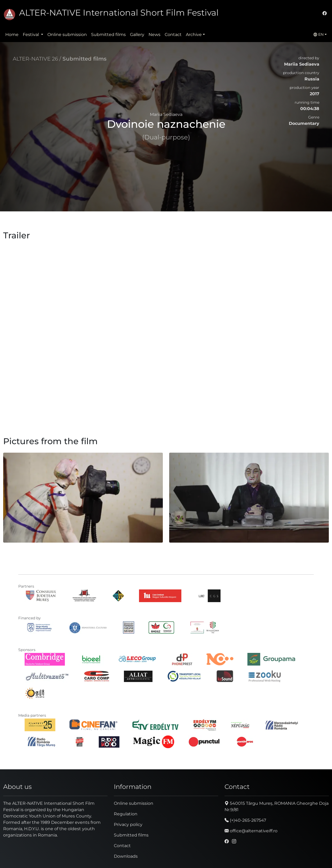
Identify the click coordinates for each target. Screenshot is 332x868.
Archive (194, 35)
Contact (173, 35)
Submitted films (108, 35)
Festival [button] (31, 35)
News (154, 35)
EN (318, 34)
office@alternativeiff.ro (251, 831)
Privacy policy (128, 824)
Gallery (137, 35)
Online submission (67, 35)
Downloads (126, 856)
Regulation (126, 814)
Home (12, 35)
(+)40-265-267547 (245, 820)
